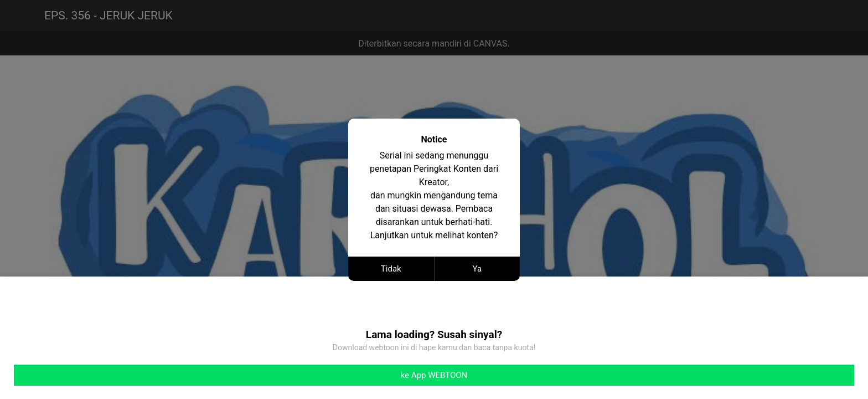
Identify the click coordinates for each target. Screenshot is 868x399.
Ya (477, 269)
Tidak (391, 269)
